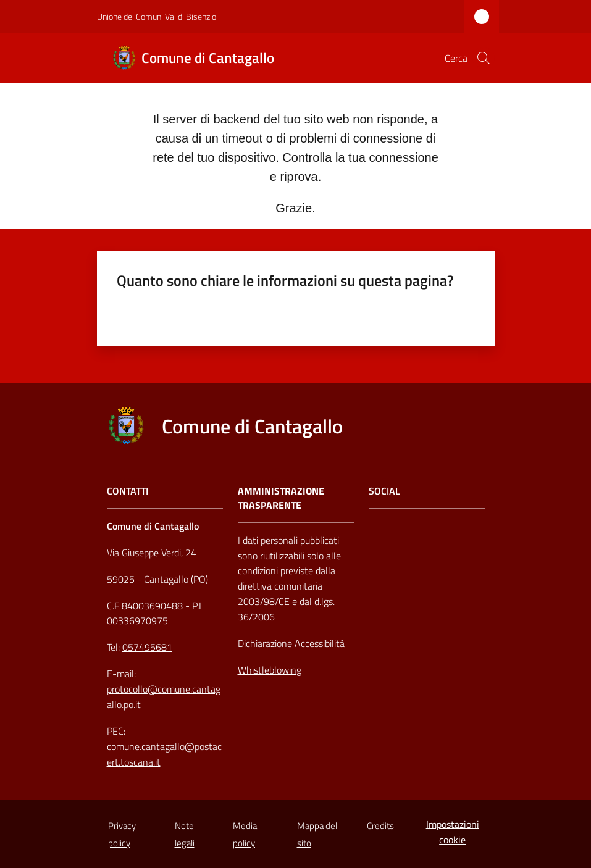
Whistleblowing (270, 670)
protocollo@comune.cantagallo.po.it (164, 697)
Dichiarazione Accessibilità (291, 643)
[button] (484, 58)
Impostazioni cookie (453, 832)
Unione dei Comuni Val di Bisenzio (157, 16)
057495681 (147, 647)
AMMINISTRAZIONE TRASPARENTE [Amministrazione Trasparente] (281, 498)
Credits (380, 826)
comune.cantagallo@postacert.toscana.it (164, 754)
